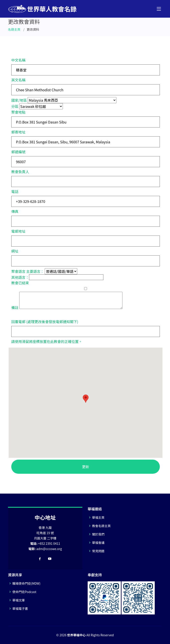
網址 (15, 251)
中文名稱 (18, 60)
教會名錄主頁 (101, 526)
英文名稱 (18, 80)
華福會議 (98, 543)
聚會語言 (18, 271)
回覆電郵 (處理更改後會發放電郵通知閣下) (45, 322)
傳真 (15, 211)
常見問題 (98, 551)
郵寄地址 (18, 132)
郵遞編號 (18, 152)
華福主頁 (98, 517)
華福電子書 (20, 608)
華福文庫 (19, 600)
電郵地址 (18, 231)
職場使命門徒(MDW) (26, 583)
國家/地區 (19, 100)
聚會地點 (18, 112)
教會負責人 (20, 172)
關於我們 (98, 534)
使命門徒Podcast (24, 592)
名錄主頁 (14, 29)
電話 (15, 191)
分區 (15, 106)
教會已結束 (20, 283)
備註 (15, 307)
